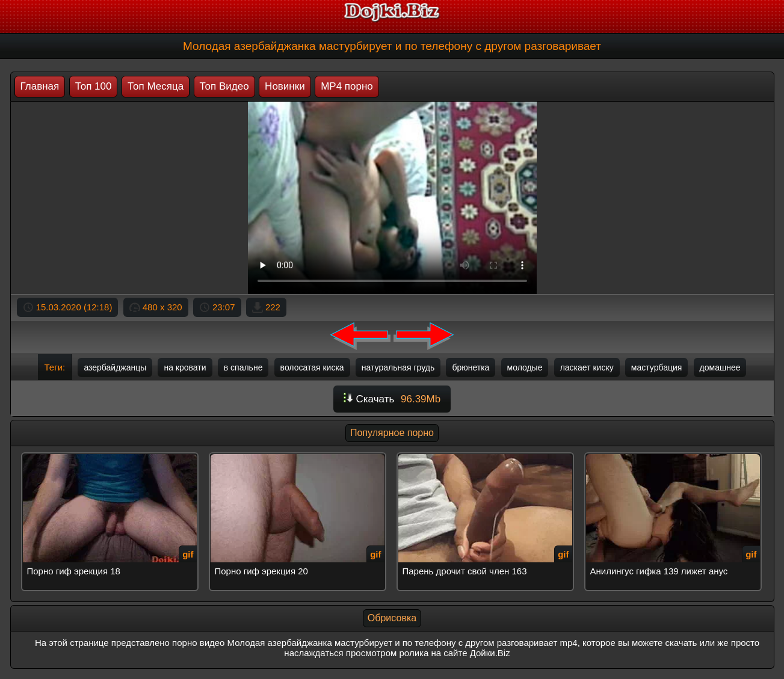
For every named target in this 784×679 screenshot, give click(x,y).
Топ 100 (94, 86)
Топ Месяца (156, 86)
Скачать (392, 399)
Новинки (285, 86)
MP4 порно (347, 86)
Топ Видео (224, 86)
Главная (40, 86)
